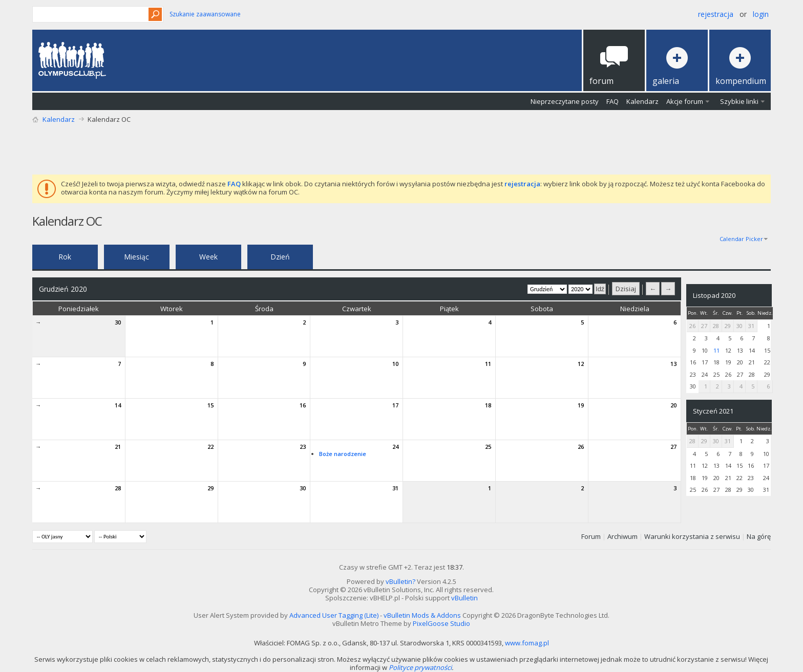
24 (395, 447)
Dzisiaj (626, 289)
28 (118, 488)
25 (488, 447)
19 (581, 405)
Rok (65, 257)
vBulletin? (400, 581)
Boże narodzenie (343, 454)
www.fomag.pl (527, 643)
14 (118, 405)
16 (303, 405)
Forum (591, 536)
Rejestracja (716, 14)
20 (673, 405)
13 (673, 364)
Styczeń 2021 (713, 411)
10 (395, 364)
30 (118, 322)
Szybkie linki (739, 101)
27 (673, 447)
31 (395, 488)
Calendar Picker (741, 239)
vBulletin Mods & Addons (422, 615)
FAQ (612, 101)
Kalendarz (642, 101)
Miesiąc (136, 257)
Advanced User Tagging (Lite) (334, 615)
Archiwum (622, 536)
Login (761, 14)
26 (581, 447)
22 (210, 447)
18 (488, 405)
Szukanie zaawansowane (205, 14)
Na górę (759, 536)
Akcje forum (685, 101)
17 (395, 405)
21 (118, 447)
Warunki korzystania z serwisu (692, 536)
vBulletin (464, 598)
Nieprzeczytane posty (565, 101)
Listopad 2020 (714, 295)
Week (208, 257)
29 (210, 488)
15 (210, 405)
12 (581, 364)
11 (488, 364)
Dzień (280, 257)
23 (303, 447)
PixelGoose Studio (441, 623)
